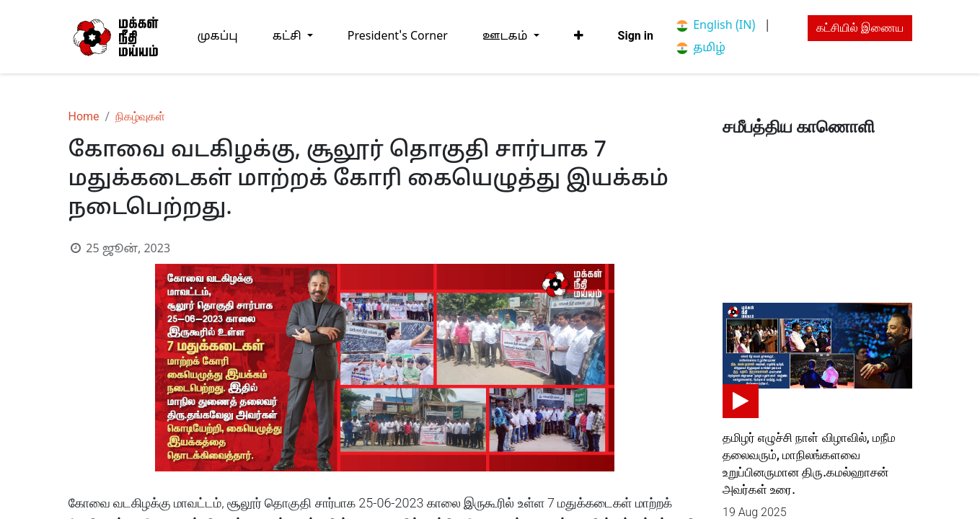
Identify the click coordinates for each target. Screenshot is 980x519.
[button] (579, 36)
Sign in (636, 36)
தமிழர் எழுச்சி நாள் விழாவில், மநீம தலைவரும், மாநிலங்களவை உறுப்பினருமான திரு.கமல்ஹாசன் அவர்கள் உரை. (809, 463)
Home (84, 116)
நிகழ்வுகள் (140, 116)
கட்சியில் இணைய (860, 28)
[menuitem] (218, 36)
